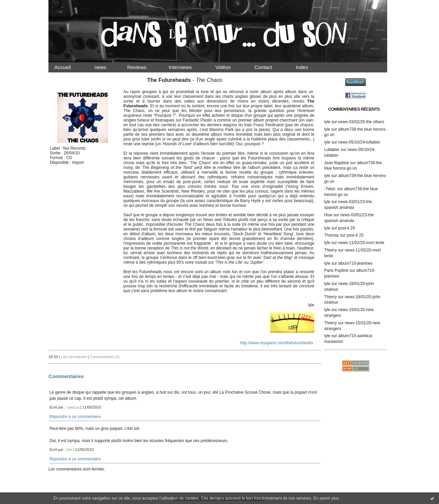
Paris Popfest (336, 270)
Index (308, 67)
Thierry (330, 250)
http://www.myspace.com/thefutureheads (276, 343)
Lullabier (332, 150)
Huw (328, 215)
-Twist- (330, 189)
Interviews (186, 67)
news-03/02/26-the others (361, 122)
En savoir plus (326, 498)
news (106, 67)
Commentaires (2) (105, 357)
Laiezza (73, 407)
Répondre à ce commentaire (75, 417)
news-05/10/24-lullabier (359, 142)
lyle (327, 122)
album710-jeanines (355, 263)
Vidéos (229, 67)
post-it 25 (346, 228)
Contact (269, 67)
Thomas (331, 235)
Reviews (143, 67)
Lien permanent (74, 357)
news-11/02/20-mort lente (361, 243)
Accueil (68, 67)
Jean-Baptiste (337, 163)
